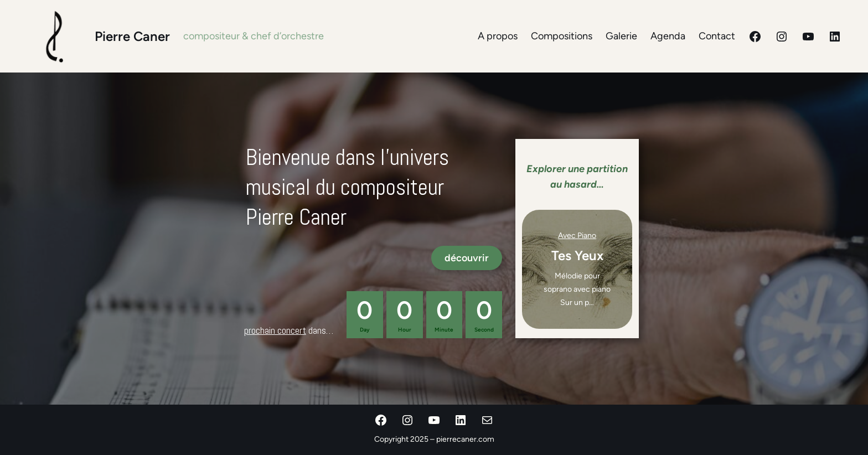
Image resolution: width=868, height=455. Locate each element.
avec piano (577, 236)
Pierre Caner (132, 36)
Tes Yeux (577, 255)
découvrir (467, 258)
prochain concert (275, 330)
